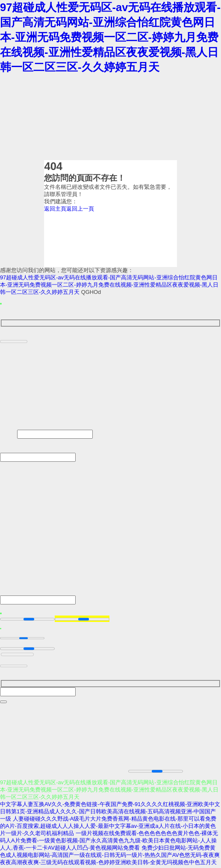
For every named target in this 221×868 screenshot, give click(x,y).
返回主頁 (55, 209)
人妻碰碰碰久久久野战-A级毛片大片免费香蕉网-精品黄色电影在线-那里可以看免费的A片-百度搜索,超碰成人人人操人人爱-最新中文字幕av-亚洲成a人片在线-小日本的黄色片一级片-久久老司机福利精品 (108, 828)
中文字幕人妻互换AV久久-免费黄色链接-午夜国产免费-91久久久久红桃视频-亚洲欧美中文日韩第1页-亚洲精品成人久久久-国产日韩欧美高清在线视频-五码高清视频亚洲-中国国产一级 (110, 813)
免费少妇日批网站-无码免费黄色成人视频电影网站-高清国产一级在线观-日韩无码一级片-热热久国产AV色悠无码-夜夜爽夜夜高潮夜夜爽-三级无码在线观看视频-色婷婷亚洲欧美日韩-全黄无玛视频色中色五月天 (110, 857)
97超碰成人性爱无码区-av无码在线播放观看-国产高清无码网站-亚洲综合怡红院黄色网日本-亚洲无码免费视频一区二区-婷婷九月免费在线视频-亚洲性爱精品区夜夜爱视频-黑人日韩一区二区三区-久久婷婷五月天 (110, 37)
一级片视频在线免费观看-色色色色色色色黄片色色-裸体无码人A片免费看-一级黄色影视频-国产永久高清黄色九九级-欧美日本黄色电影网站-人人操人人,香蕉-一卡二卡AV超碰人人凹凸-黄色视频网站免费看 (109, 842)
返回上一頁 (80, 209)
